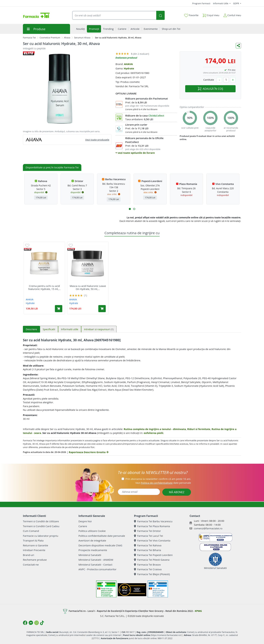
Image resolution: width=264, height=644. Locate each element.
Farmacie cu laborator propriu (41, 536)
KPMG (198, 611)
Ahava (67, 38)
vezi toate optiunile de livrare (135, 153)
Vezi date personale (163, 483)
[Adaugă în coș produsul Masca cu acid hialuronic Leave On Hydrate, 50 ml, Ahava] (102, 309)
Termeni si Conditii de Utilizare (41, 521)
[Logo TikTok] (42, 623)
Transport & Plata (33, 540)
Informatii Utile (221, 3)
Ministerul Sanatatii (90, 555)
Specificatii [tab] (49, 329)
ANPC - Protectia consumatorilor (97, 569)
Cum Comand (31, 531)
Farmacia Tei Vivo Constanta (152, 540)
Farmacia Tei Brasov (147, 565)
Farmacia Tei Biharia (147, 550)
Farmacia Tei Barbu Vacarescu (153, 521)
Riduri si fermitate (199, 429)
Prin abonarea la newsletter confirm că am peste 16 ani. (158, 479)
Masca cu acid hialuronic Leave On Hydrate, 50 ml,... (88, 287)
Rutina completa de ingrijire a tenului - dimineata (155, 429)
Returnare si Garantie (36, 545)
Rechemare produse (35, 560)
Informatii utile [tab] (70, 329)
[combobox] (114, 15)
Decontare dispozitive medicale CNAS (100, 545)
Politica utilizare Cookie (92, 531)
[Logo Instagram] (37, 623)
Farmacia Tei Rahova (148, 545)
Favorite (191, 15)
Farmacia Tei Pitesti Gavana (152, 560)
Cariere (83, 526)
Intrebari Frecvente (34, 550)
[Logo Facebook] (25, 623)
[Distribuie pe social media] (238, 46)
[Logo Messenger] (31, 623)
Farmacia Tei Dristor (147, 531)
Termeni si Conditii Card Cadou (41, 526)
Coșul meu (211, 15)
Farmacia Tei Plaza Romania (152, 526)
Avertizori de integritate (92, 540)
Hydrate (129, 68)
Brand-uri (28, 555)
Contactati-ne (31, 565)
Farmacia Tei (29, 38)
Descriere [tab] (31, 329)
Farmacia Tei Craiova (148, 569)
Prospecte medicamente (93, 550)
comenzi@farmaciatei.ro (208, 528)
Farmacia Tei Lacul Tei (148, 536)
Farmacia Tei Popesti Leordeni (153, 555)
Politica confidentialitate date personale (102, 536)
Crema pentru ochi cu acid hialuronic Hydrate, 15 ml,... (44, 287)
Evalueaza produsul (126, 58)
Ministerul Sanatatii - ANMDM (96, 560)
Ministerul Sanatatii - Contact (95, 565)
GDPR (236, 3)
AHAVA (128, 64)
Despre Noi (85, 521)
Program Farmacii (201, 3)
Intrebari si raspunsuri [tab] (99, 329)
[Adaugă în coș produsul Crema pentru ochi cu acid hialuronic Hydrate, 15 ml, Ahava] (59, 309)
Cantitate (209, 80)
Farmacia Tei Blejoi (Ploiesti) (152, 574)
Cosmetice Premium (50, 38)
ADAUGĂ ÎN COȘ (210, 89)
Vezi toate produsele (97, 140)
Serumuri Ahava (82, 38)
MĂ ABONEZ (177, 492)
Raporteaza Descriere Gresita (88, 452)
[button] (130, 209)
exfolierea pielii (154, 433)
